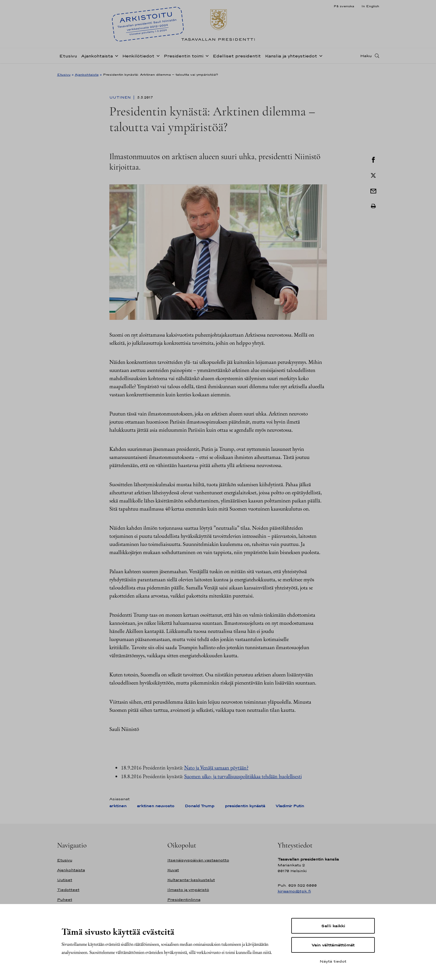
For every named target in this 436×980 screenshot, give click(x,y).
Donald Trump (200, 806)
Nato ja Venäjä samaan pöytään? (216, 768)
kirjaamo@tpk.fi (294, 891)
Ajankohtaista (97, 59)
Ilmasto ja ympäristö (188, 890)
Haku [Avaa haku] (366, 59)
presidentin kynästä (245, 806)
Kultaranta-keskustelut (191, 880)
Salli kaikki (333, 926)
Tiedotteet (68, 890)
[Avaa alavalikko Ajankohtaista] (115, 59)
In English (370, 6)
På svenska (344, 6)
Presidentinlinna (184, 900)
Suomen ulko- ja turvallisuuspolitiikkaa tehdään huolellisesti (243, 776)
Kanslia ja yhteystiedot (291, 59)
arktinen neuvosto (156, 806)
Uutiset (65, 880)
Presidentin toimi (183, 59)
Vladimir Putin (290, 806)
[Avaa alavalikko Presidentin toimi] (206, 59)
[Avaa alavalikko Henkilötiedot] (157, 59)
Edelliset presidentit (237, 59)
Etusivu (68, 59)
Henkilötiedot (138, 59)
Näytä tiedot (333, 961)
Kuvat (173, 870)
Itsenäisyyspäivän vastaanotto (198, 860)
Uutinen (121, 97)
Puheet (65, 900)
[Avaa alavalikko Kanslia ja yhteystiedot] (320, 59)
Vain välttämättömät (333, 945)
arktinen (118, 806)
